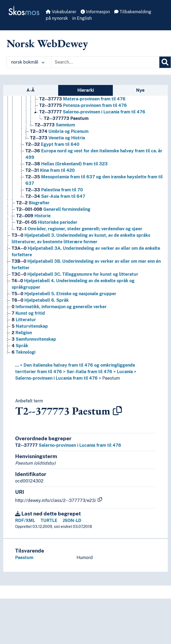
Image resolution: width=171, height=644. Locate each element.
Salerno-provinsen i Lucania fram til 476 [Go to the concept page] (92, 112)
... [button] (17, 365)
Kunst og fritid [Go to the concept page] (28, 313)
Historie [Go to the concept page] (33, 216)
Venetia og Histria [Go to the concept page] (57, 138)
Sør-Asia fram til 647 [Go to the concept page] (55, 196)
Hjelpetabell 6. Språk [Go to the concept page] (40, 300)
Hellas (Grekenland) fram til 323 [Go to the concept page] (67, 164)
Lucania (125, 372)
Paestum (111, 378)
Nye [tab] (140, 90)
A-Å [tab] (31, 90)
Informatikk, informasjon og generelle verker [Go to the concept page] (59, 307)
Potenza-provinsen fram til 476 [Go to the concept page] (83, 105)
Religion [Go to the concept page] (22, 333)
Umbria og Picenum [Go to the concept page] (59, 131)
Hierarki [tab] (86, 90)
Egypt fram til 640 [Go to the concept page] (52, 144)
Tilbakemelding (133, 12)
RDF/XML (25, 520)
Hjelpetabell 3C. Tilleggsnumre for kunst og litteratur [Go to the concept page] (75, 274)
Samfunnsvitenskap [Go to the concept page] (34, 339)
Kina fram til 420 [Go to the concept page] (50, 170)
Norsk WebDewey (47, 43)
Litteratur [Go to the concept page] (24, 320)
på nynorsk (57, 18)
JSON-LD (72, 520)
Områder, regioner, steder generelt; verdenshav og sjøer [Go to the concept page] (79, 229)
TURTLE (49, 520)
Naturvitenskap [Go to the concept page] (30, 326)
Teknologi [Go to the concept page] (24, 352)
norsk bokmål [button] (28, 62)
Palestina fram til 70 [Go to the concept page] (54, 190)
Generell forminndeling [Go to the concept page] (53, 209)
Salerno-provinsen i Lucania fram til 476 (56, 378)
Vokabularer (61, 12)
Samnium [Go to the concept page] (55, 125)
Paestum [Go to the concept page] (66, 118)
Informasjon (95, 12)
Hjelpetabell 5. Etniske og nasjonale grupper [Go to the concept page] (64, 294)
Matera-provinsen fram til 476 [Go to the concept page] (82, 99)
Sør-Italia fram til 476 (89, 372)
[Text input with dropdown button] (105, 62)
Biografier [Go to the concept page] (33, 203)
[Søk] (165, 62)
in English (82, 18)
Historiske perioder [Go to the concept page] (47, 222)
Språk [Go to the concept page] (20, 346)
